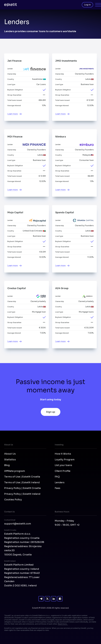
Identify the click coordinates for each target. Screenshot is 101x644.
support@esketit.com (18, 524)
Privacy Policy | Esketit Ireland (22, 494)
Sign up (51, 412)
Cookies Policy (13, 500)
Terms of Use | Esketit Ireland (22, 482)
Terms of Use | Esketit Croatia (22, 477)
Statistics (10, 460)
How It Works (63, 454)
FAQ (57, 477)
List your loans (63, 465)
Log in (87, 5)
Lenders (60, 482)
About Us (10, 454)
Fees (57, 488)
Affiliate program (15, 471)
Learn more (13, 114)
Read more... (63, 624)
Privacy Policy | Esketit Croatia (22, 488)
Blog (7, 465)
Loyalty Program (65, 460)
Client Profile (63, 471)
